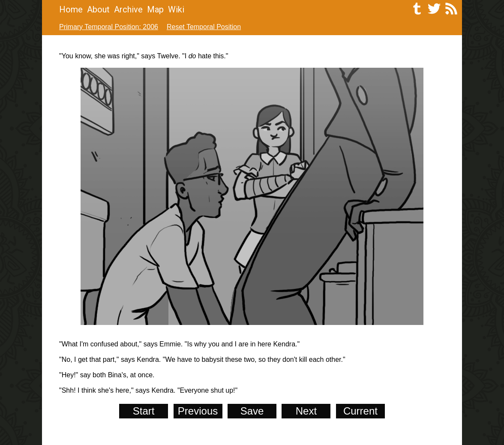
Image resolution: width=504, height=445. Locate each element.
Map (155, 9)
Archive (128, 9)
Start (144, 411)
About (98, 9)
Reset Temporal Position (204, 27)
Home (71, 9)
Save (252, 411)
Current (360, 411)
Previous (198, 411)
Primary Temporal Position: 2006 (109, 27)
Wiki (176, 9)
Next (306, 411)
